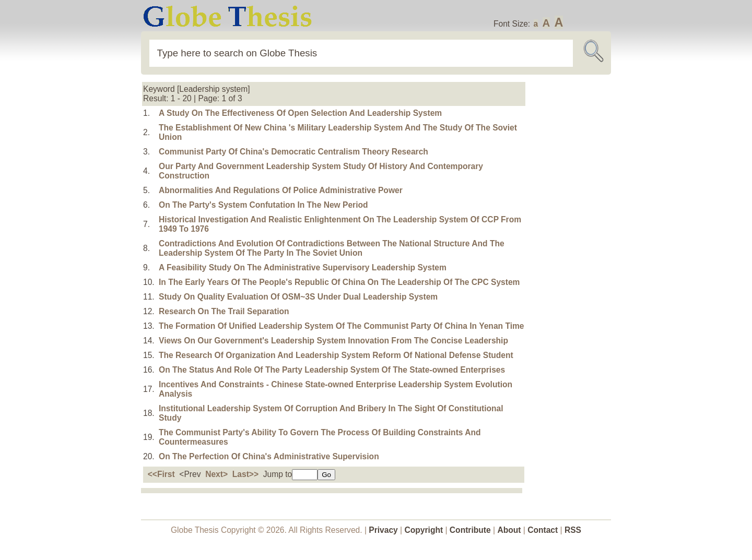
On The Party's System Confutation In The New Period (263, 205)
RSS (573, 530)
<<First (161, 474)
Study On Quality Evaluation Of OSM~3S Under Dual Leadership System (298, 297)
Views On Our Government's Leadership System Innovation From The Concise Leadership (333, 341)
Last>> (245, 474)
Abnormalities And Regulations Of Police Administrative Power (281, 190)
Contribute (470, 530)
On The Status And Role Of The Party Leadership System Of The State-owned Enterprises (332, 370)
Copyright (424, 530)
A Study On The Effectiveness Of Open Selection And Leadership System (300, 113)
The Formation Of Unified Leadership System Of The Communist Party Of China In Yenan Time (342, 326)
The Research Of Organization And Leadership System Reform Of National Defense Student (336, 355)
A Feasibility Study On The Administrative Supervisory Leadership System (303, 267)
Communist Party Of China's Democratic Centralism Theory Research (293, 152)
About (509, 530)
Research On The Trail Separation (224, 311)
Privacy (383, 530)
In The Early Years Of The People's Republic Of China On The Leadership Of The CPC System (339, 282)
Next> (216, 474)
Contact (544, 530)
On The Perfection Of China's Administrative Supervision (269, 456)
